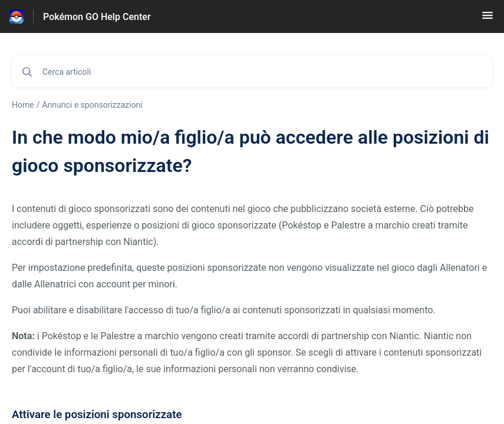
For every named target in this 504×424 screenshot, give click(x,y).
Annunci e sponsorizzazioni (92, 105)
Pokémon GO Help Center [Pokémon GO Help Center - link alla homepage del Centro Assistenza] (97, 17)
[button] (487, 19)
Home (23, 105)
